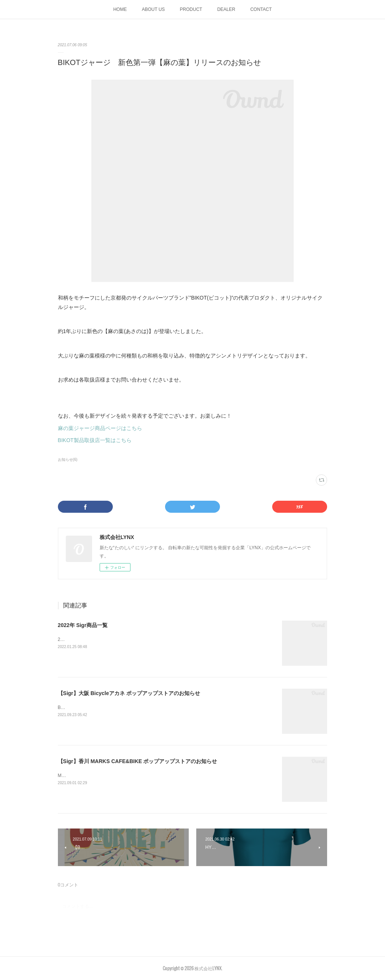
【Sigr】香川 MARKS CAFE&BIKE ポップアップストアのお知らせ (138, 761)
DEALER (226, 9)
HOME (120, 9)
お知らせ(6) (68, 460)
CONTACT (261, 9)
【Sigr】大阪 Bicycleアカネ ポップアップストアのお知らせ (129, 693)
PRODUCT (191, 9)
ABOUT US (153, 9)
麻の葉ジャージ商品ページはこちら (100, 428)
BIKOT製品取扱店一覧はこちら (95, 440)
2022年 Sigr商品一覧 (83, 625)
